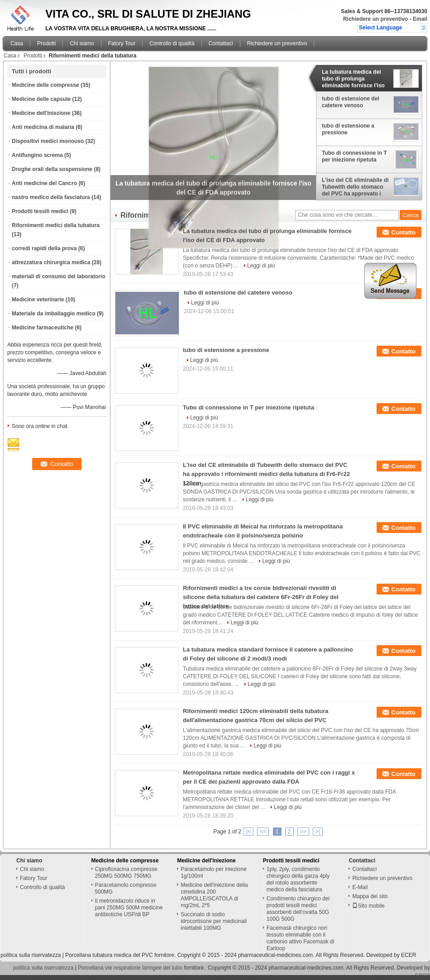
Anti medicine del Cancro (44, 183)
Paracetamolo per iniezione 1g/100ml (213, 873)
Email (420, 19)
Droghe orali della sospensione (52, 169)
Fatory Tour (122, 43)
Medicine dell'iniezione (41, 113)
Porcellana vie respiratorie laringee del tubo (130, 968)
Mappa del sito (370, 896)
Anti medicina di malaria (43, 127)
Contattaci (221, 43)
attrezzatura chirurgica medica (51, 262)
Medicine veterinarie (38, 300)
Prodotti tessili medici (40, 211)
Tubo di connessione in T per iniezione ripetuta (354, 156)
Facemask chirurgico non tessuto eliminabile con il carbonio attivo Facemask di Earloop (300, 938)
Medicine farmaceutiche (43, 328)
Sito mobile (368, 906)
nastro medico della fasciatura (51, 197)
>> (303, 832)
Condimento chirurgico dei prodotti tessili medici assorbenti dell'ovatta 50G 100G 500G (298, 909)
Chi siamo (82, 43)
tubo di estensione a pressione (348, 129)
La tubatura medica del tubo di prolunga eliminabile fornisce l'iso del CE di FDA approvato (354, 79)
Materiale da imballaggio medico (54, 314)
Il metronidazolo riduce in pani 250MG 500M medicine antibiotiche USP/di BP (129, 908)
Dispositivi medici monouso (48, 141)
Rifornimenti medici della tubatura (56, 225)
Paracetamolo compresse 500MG (126, 888)
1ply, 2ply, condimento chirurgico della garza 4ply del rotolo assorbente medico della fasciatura (298, 879)
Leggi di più (261, 266)
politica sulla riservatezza (31, 955)
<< (263, 832)
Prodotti (46, 43)
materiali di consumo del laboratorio (59, 276)
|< (248, 832)
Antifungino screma (37, 155)
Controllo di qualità (172, 43)
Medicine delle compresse (45, 85)
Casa (17, 43)
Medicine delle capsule (41, 99)
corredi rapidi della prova (44, 248)
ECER (408, 955)
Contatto (404, 232)
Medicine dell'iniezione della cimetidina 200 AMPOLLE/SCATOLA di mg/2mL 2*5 (214, 895)
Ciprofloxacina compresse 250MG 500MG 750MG (126, 873)
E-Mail (360, 887)
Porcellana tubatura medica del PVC (109, 955)
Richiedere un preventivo (375, 19)
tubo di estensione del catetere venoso (351, 102)
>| (318, 832)
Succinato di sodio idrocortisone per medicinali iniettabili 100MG (214, 921)
